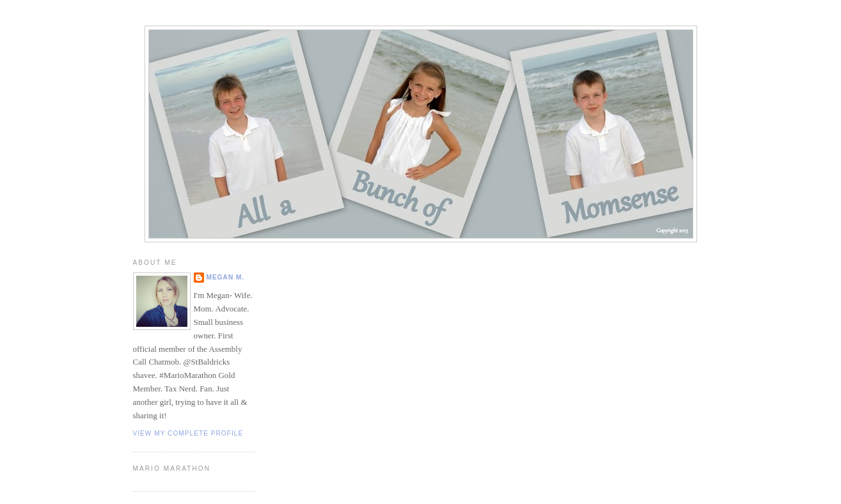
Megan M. (226, 277)
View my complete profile (188, 433)
